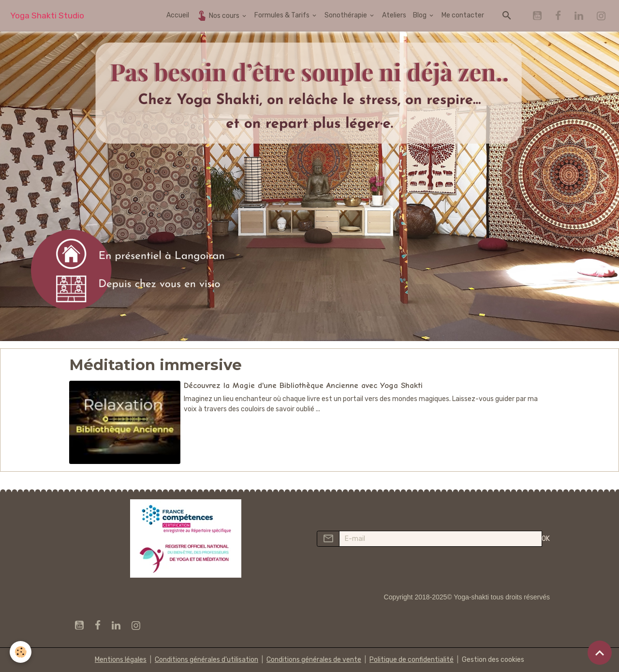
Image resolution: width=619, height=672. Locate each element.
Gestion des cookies (493, 660)
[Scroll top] (600, 653)
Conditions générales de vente (314, 660)
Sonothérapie (346, 15)
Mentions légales (121, 660)
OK (546, 539)
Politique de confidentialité (412, 660)
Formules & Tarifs (283, 15)
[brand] (47, 16)
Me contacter (463, 15)
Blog (420, 15)
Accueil (178, 15)
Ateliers (394, 15)
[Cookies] (21, 652)
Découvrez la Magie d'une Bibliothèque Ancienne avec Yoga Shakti (303, 385)
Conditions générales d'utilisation (206, 660)
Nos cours (218, 15)
